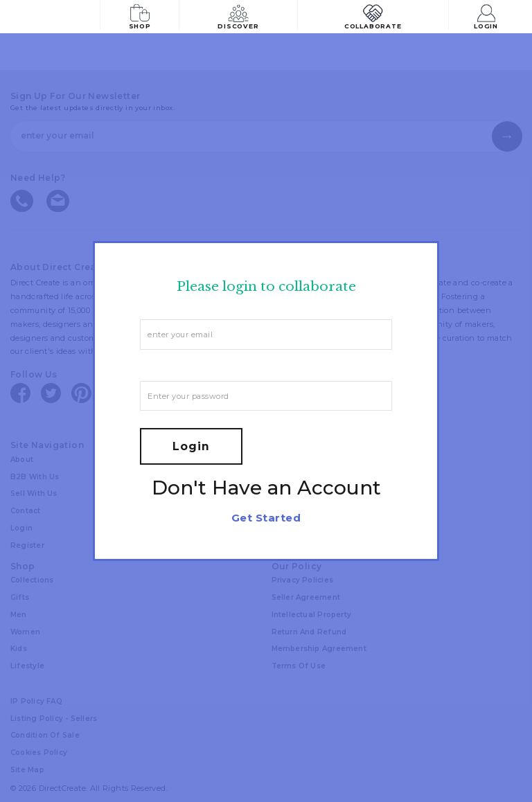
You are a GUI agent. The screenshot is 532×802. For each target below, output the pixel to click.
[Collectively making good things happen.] (58, 17)
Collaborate (374, 16)
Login (488, 16)
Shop (141, 16)
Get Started (266, 518)
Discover (241, 16)
